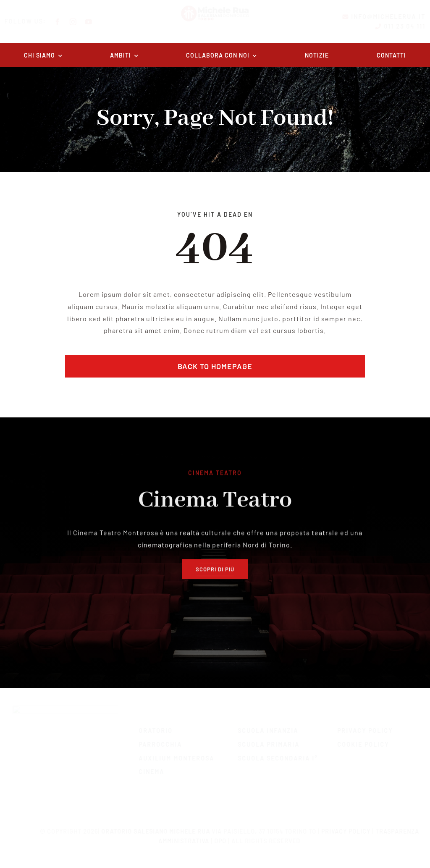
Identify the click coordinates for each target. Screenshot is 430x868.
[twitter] (73, 779)
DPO (216, 836)
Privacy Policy (342, 827)
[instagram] (80, 22)
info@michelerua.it (381, 17)
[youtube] (96, 22)
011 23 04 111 (398, 26)
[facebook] (65, 22)
